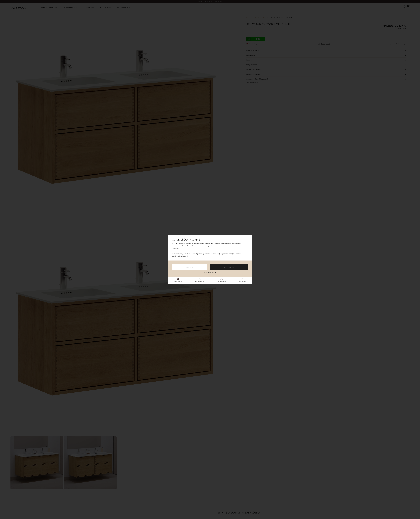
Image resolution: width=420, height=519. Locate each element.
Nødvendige (178, 281)
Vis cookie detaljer (210, 273)
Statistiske (242, 281)
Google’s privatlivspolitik (180, 256)
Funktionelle (222, 281)
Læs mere (175, 248)
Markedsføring (200, 281)
